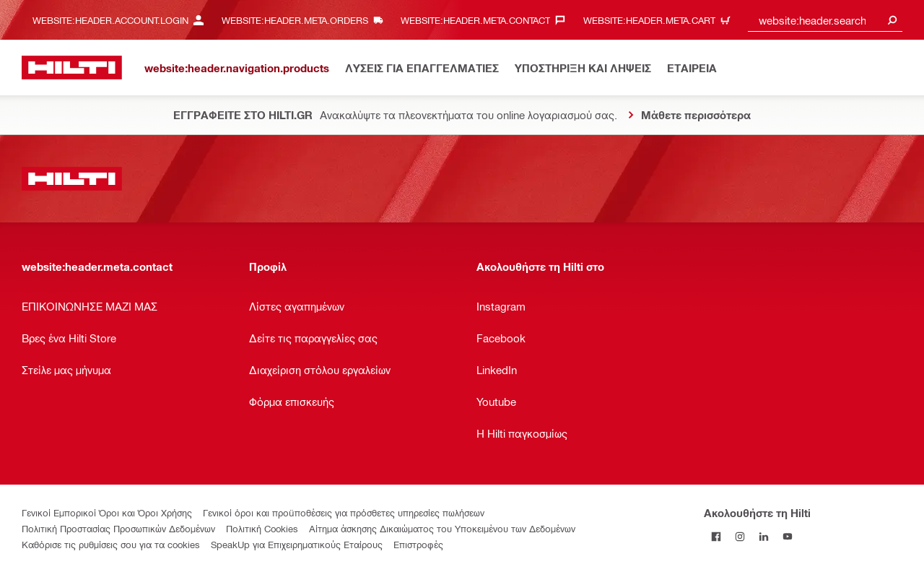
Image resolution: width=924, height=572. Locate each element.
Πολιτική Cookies (262, 528)
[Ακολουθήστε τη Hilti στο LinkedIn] (763, 536)
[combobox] (825, 20)
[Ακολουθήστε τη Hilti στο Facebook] (716, 536)
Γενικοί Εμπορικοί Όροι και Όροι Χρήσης (107, 512)
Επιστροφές (418, 544)
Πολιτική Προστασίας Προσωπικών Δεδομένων (118, 528)
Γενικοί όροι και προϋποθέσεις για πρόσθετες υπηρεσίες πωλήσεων (344, 512)
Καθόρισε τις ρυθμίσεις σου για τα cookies (111, 544)
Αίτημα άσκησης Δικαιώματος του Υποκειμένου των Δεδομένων (442, 528)
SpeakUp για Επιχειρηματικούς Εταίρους (297, 544)
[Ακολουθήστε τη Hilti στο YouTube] (787, 536)
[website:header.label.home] (72, 68)
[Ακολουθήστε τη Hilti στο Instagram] (740, 536)
